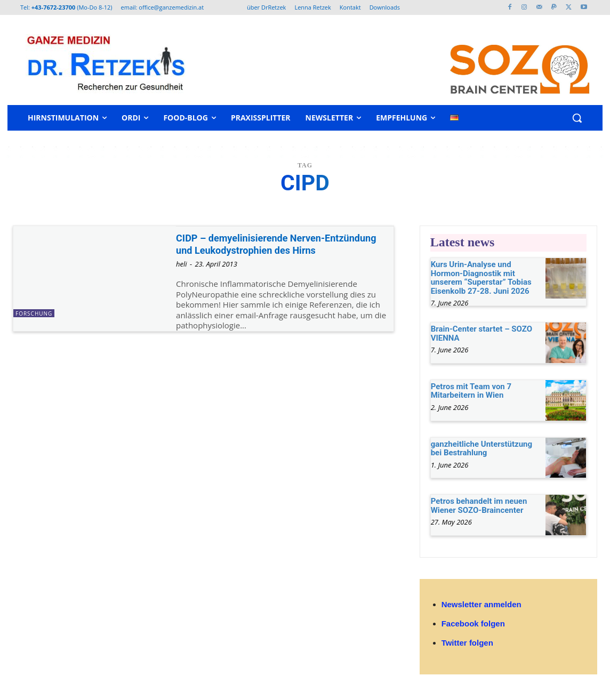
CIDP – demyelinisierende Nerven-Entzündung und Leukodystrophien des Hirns (274, 250)
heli (182, 277)
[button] (577, 118)
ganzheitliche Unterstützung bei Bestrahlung (481, 449)
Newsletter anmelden (481, 604)
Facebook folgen (473, 623)
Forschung (34, 313)
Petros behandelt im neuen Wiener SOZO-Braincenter (479, 506)
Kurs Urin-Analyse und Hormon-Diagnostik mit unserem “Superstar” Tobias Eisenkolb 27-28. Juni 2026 (481, 278)
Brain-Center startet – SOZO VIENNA (481, 333)
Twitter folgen (467, 643)
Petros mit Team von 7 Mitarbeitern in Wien (471, 391)
